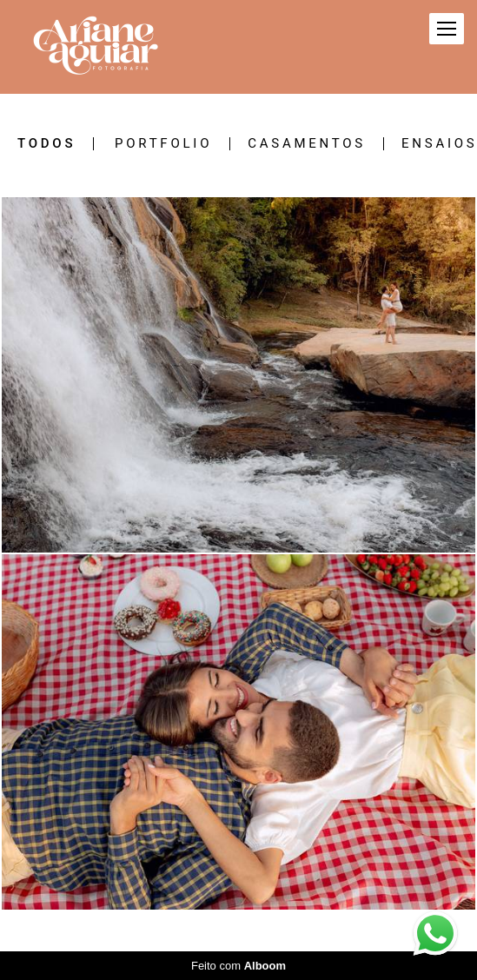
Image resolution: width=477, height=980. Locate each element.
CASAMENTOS (307, 144)
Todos (46, 144)
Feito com (238, 966)
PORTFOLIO (163, 144)
